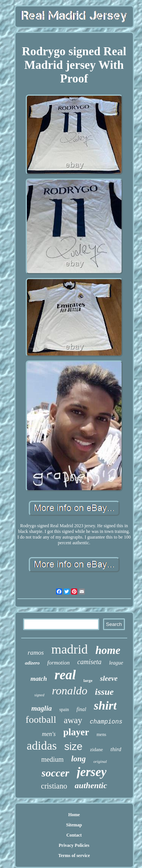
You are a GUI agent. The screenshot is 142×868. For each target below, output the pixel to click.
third (116, 749)
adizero (32, 663)
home (108, 650)
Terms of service (74, 856)
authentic (91, 785)
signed (39, 695)
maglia (42, 708)
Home (74, 815)
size (73, 747)
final (81, 709)
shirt (105, 705)
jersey (92, 772)
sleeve (109, 678)
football (41, 720)
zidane (97, 749)
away (73, 720)
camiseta (89, 662)
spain (64, 710)
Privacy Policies (74, 845)
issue (104, 692)
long (79, 759)
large (88, 680)
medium (52, 759)
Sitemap (74, 825)
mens (101, 734)
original (100, 761)
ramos (36, 653)
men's (49, 734)
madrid (70, 649)
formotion (59, 663)
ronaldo (70, 690)
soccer (55, 773)
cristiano (54, 786)
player (76, 732)
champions (106, 722)
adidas (42, 746)
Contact (74, 835)
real (65, 675)
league (116, 663)
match (38, 679)
